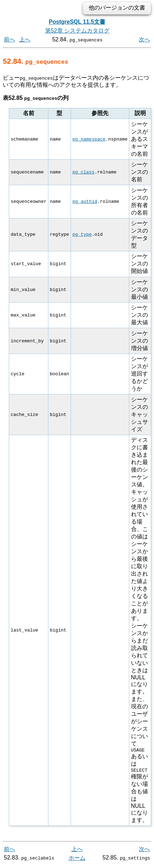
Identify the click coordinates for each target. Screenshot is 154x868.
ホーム (77, 860)
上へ (25, 39)
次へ (144, 39)
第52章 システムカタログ (77, 31)
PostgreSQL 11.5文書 (77, 22)
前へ (10, 39)
